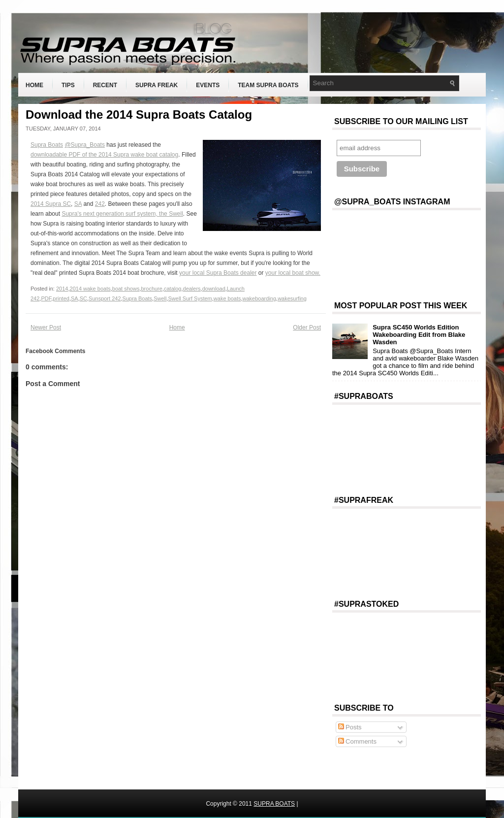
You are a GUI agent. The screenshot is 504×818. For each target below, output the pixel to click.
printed (61, 298)
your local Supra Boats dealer (218, 273)
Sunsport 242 (105, 298)
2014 (62, 289)
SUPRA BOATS (274, 804)
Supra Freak (157, 85)
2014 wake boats (90, 289)
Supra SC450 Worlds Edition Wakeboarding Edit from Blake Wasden (419, 335)
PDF (46, 298)
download (214, 289)
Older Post (307, 327)
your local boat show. (293, 273)
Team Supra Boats (268, 85)
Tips (68, 85)
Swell (160, 298)
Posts (350, 727)
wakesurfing (292, 298)
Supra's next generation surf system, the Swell (122, 214)
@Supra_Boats (85, 145)
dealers (192, 289)
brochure (151, 289)
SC (83, 298)
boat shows (126, 289)
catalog (173, 289)
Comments (357, 741)
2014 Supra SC (51, 204)
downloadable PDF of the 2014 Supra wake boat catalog (104, 155)
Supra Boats (47, 145)
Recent (105, 85)
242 (100, 204)
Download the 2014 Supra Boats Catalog (139, 115)
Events (208, 85)
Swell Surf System (190, 298)
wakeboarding (260, 298)
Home (34, 85)
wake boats (227, 298)
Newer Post (46, 327)
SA (78, 204)
